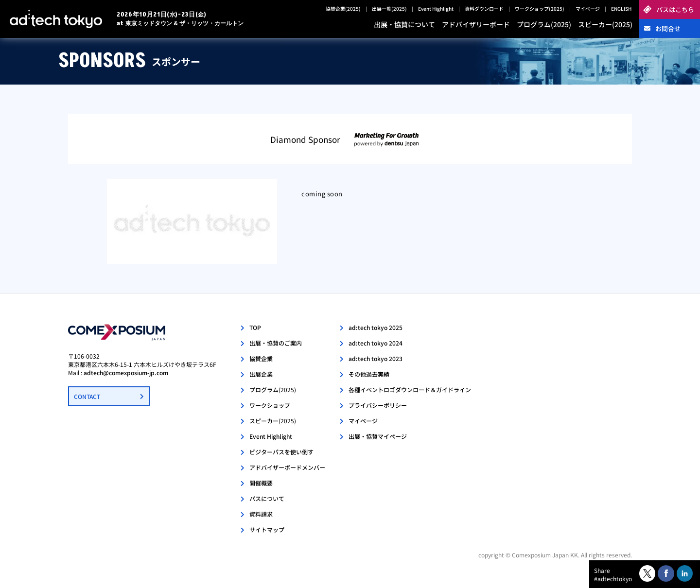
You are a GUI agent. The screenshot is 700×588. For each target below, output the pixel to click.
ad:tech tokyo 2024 (376, 343)
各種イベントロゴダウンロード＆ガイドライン (410, 389)
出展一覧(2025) (389, 9)
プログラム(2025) (544, 24)
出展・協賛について (404, 24)
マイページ (588, 9)
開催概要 (261, 483)
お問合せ (668, 28)
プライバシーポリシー (378, 405)
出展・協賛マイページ (378, 436)
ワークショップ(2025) (540, 9)
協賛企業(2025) (343, 9)
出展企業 (261, 374)
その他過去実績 (369, 374)
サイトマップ (267, 529)
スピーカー (273, 421)
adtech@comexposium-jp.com (126, 372)
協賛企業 (261, 358)
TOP (255, 327)
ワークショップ (270, 405)
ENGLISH (621, 9)
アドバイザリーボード (476, 24)
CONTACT (87, 396)
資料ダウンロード (484, 9)
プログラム (273, 389)
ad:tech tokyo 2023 (376, 358)
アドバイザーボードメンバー (287, 467)
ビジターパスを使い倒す (281, 452)
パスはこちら (675, 9)
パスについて (267, 498)
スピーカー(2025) (605, 24)
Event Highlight (436, 9)
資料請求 (261, 514)
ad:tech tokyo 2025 (376, 327)
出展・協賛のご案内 (276, 343)
